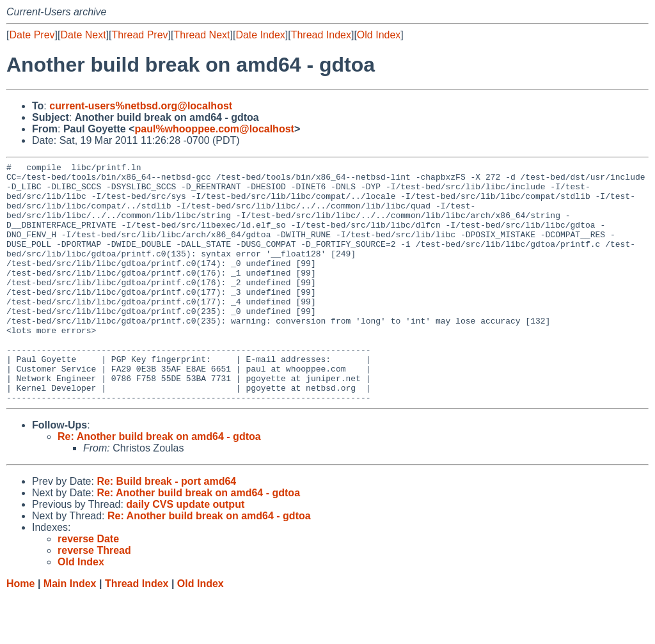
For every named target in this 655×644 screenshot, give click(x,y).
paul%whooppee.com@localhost (214, 129)
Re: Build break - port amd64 (166, 529)
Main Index (70, 632)
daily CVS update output (185, 552)
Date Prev (32, 35)
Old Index (379, 35)
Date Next (83, 35)
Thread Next (201, 35)
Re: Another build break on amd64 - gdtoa (159, 484)
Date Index (260, 35)
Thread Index (321, 35)
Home (20, 632)
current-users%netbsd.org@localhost (141, 106)
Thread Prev (140, 35)
